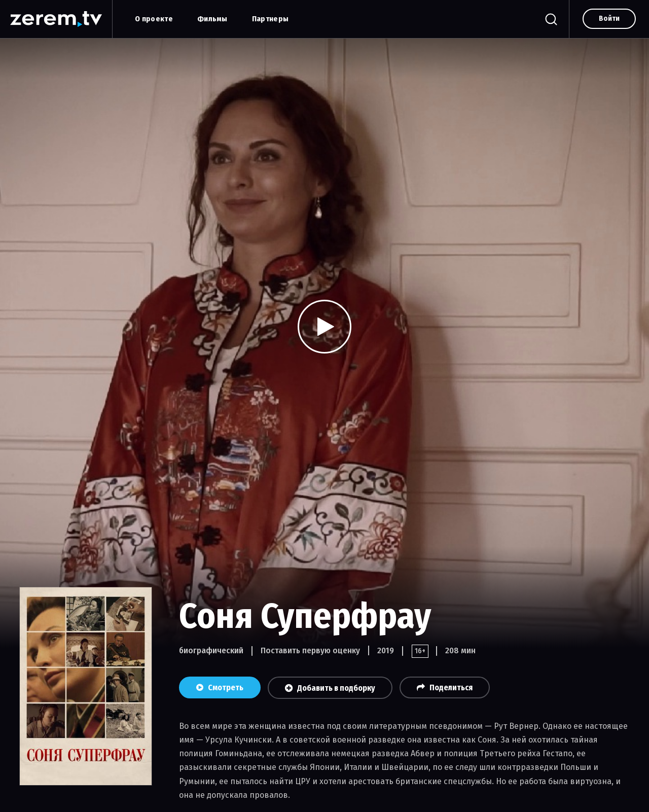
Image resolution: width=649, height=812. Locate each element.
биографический (211, 650)
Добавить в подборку (330, 688)
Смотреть (220, 687)
